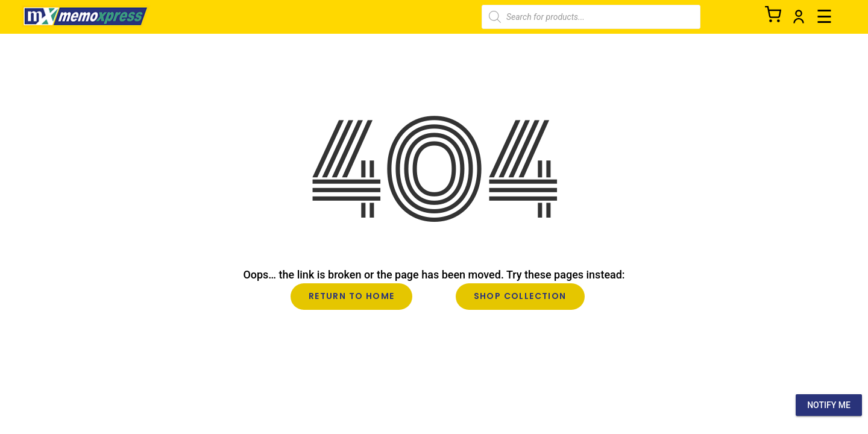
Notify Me (829, 405)
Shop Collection (520, 296)
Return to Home (352, 296)
